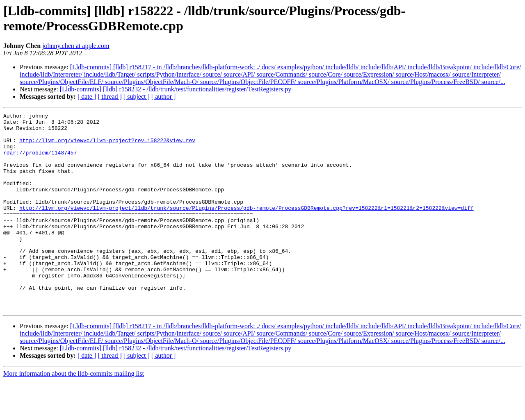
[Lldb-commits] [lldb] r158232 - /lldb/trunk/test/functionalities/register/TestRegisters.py (176, 89)
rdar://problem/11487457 (40, 161)
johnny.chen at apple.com (76, 46)
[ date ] (87, 96)
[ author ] (164, 96)
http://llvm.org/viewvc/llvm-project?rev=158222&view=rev (107, 146)
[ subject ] (137, 96)
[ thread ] (110, 96)
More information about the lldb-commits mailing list (74, 413)
